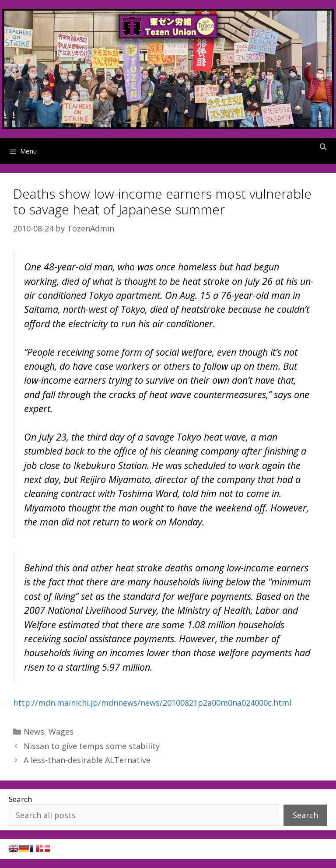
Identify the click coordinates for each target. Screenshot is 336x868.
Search (20, 799)
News (34, 731)
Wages (61, 731)
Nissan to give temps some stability (92, 746)
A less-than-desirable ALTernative (87, 760)
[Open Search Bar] (323, 147)
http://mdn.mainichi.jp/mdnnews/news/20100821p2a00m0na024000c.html (152, 703)
